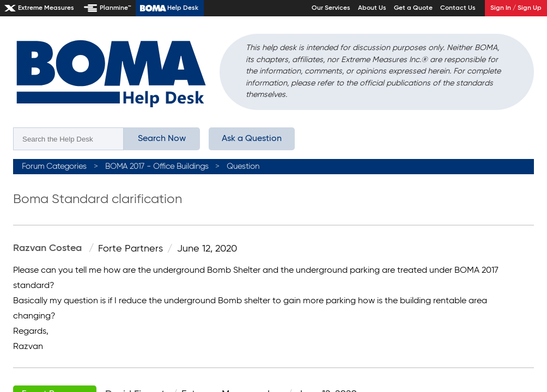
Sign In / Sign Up (516, 8)
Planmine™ (116, 8)
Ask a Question (252, 139)
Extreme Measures (46, 8)
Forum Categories (54, 167)
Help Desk (183, 8)
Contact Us (458, 8)
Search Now (162, 139)
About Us (372, 8)
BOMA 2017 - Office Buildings (157, 167)
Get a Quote (413, 8)
